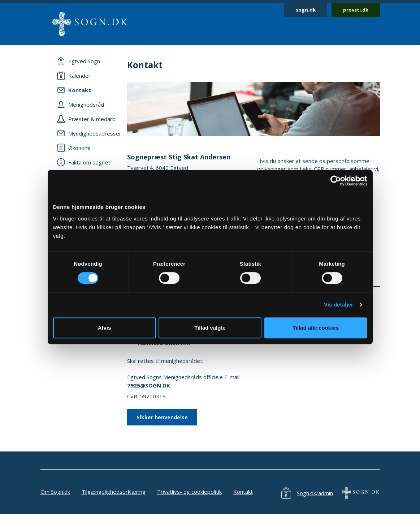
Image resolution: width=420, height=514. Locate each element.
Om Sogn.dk (55, 492)
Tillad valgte (210, 328)
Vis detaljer (339, 305)
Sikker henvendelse (162, 417)
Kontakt (243, 492)
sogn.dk (306, 10)
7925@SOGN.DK (149, 385)
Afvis (105, 328)
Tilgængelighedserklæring (114, 492)
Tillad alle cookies (316, 328)
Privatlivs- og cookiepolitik (189, 492)
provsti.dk (356, 10)
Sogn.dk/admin (315, 493)
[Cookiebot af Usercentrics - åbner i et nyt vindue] (336, 181)
